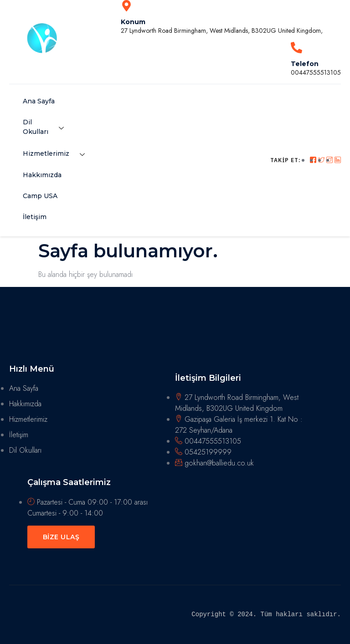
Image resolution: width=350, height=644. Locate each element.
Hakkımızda (42, 175)
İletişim (35, 217)
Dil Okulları (47, 127)
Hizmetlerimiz (57, 154)
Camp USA (40, 196)
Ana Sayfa (39, 101)
